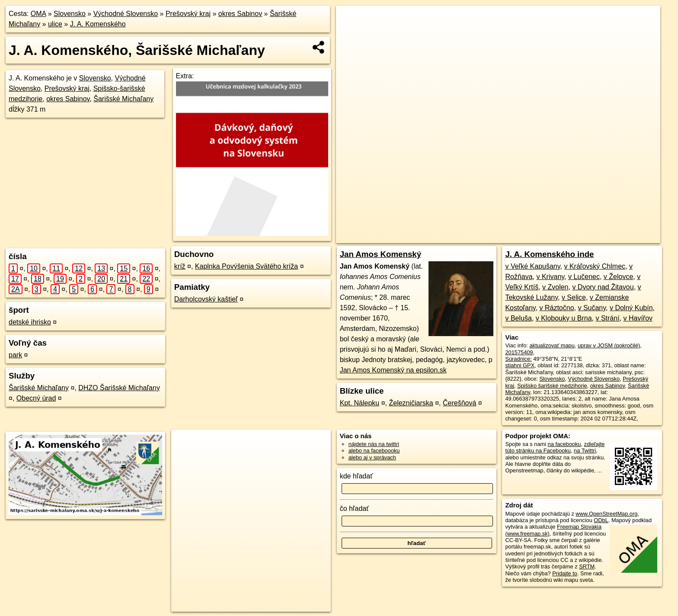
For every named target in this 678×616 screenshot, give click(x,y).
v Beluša (518, 318)
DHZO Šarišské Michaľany (119, 388)
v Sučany (592, 308)
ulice (55, 24)
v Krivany (550, 277)
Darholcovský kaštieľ (206, 299)
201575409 (519, 352)
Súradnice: (518, 359)
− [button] (351, 34)
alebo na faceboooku (374, 451)
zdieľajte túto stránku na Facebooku (555, 447)
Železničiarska (411, 403)
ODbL (601, 520)
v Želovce (618, 277)
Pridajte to (565, 573)
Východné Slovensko (126, 14)
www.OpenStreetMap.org (606, 514)
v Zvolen (555, 287)
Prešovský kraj (188, 14)
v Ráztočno (557, 308)
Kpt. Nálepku (360, 403)
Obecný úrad (36, 398)
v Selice (574, 297)
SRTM (587, 566)
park (15, 355)
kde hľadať (357, 476)
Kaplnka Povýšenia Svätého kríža (246, 266)
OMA (38, 14)
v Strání (607, 318)
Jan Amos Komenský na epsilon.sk (393, 370)
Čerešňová (459, 403)
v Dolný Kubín (631, 308)
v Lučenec (584, 277)
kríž (180, 266)
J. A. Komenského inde (549, 254)
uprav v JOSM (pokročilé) (609, 345)
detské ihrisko (30, 322)
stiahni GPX (520, 365)
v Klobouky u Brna (564, 318)
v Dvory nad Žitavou (603, 287)
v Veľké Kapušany (532, 266)
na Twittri (585, 451)
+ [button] (351, 20)
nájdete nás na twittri (374, 444)
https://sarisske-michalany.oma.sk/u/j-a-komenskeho (600, 237)
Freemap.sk (513, 237)
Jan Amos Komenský (381, 254)
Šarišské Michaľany (123, 99)
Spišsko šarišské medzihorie (552, 386)
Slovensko (70, 14)
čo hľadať (355, 509)
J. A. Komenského (98, 24)
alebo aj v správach (372, 457)
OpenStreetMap (469, 237)
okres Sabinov (240, 14)
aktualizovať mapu (552, 345)
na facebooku (564, 444)
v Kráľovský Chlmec (595, 266)
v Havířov (638, 318)
